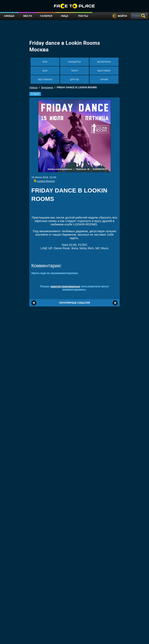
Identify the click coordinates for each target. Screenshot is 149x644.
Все (45, 62)
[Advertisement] (78, 210)
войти (122, 16)
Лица (65, 16)
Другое (74, 79)
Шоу (45, 71)
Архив (104, 79)
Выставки (104, 71)
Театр (74, 71)
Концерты (74, 62)
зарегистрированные (65, 286)
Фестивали (45, 79)
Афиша (9, 16)
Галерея (46, 16)
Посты (83, 16)
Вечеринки (104, 62)
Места (28, 16)
